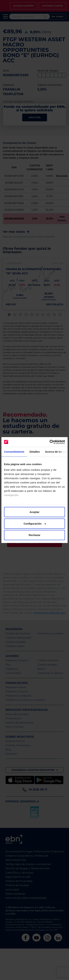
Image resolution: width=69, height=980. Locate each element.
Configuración (35, 523)
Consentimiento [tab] (14, 452)
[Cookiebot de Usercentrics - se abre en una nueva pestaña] (50, 442)
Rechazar (35, 535)
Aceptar (34, 512)
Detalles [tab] (35, 452)
